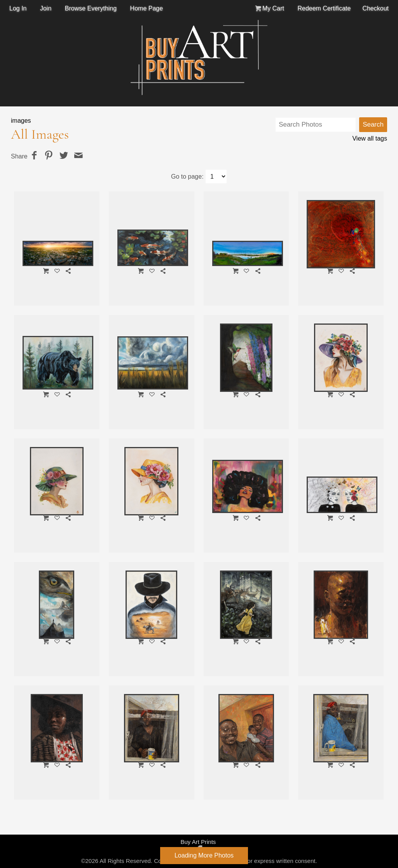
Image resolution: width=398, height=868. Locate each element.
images (21, 121)
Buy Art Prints (198, 842)
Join (46, 8)
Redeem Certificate (324, 8)
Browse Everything (91, 8)
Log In (18, 8)
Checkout (375, 8)
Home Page (147, 8)
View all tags (370, 138)
